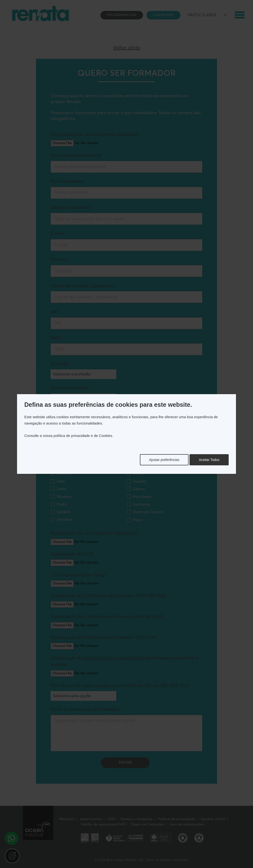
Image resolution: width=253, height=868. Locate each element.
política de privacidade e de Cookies (83, 436)
